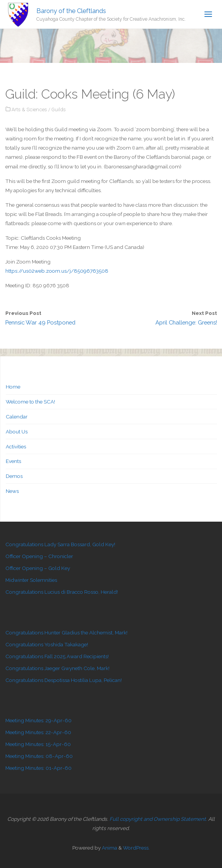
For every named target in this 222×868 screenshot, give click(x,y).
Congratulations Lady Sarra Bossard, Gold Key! (60, 544)
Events (13, 461)
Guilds (59, 109)
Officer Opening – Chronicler (39, 556)
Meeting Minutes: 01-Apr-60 (38, 768)
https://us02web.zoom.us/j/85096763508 (57, 271)
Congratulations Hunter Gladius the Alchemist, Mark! (66, 632)
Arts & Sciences (29, 109)
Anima (109, 848)
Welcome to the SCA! (30, 402)
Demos (14, 476)
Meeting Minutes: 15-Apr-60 (38, 744)
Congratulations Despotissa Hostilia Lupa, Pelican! (64, 680)
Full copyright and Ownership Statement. (158, 819)
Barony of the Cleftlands (71, 11)
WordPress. (136, 848)
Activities (16, 446)
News (12, 491)
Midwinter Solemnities (31, 580)
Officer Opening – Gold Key (38, 568)
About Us (17, 432)
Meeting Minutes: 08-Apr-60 (39, 756)
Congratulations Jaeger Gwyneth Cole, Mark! (57, 668)
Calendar (17, 417)
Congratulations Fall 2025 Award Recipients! (57, 656)
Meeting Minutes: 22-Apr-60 (38, 732)
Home (13, 387)
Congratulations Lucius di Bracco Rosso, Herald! (62, 592)
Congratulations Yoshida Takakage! (47, 644)
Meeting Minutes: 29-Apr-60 (38, 720)
